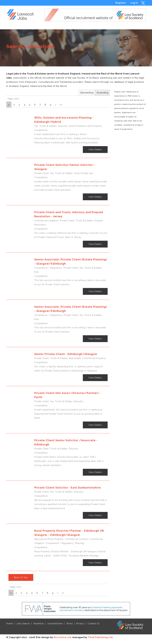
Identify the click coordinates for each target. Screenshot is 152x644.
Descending (87, 93)
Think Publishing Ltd (100, 637)
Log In (134, 3)
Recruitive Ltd (62, 637)
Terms (69, 624)
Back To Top (21, 577)
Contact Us (94, 624)
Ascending (102, 93)
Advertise (39, 624)
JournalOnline (55, 624)
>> (61, 105)
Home (9, 624)
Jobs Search (23, 624)
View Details (95, 150)
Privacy (80, 624)
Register (121, 3)
